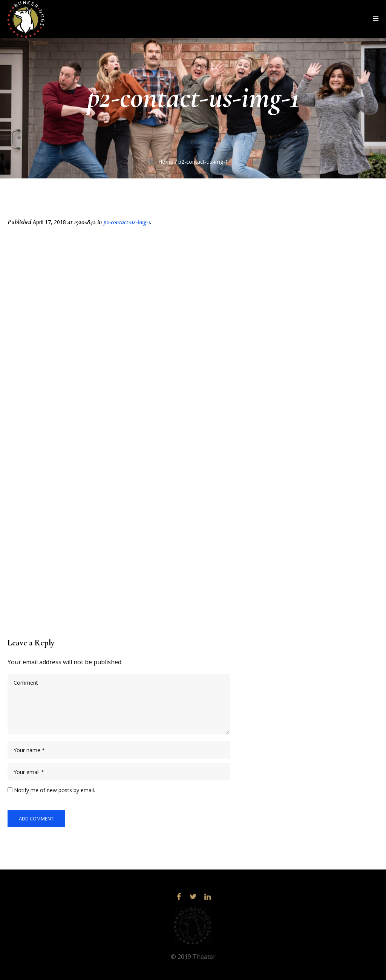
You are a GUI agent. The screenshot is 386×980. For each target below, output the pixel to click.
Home (166, 162)
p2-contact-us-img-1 (127, 222)
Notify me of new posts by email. (54, 790)
